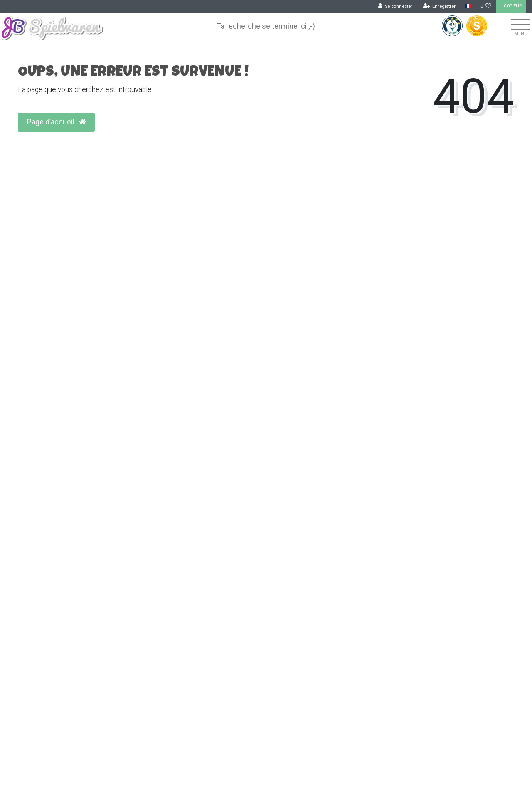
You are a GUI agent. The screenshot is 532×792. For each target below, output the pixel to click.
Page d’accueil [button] (56, 122)
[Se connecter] (395, 7)
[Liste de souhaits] (486, 7)
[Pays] (468, 6)
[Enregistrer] (440, 7)
